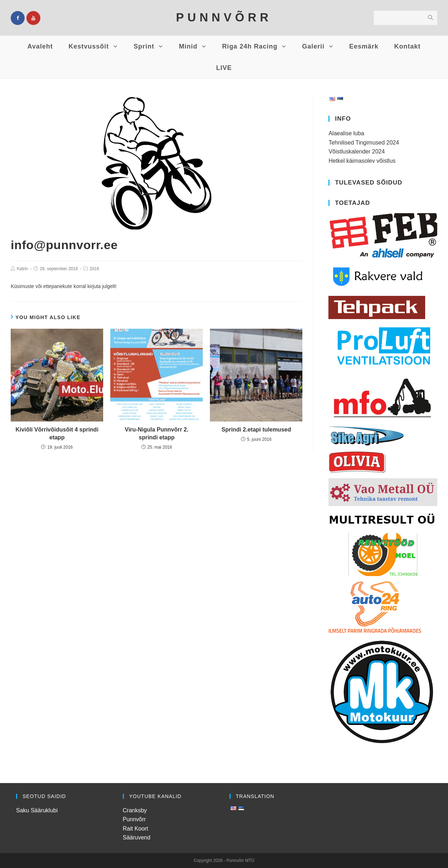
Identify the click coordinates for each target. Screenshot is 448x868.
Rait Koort (135, 829)
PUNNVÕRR (224, 17)
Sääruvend (137, 837)
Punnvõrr (134, 819)
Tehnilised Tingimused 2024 (364, 143)
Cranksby (135, 810)
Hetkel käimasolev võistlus (362, 161)
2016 (94, 269)
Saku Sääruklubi (37, 810)
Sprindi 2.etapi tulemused (256, 430)
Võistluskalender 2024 (356, 152)
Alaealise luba (346, 133)
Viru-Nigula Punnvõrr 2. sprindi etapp (157, 433)
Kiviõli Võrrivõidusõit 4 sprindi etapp (57, 433)
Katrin (22, 269)
